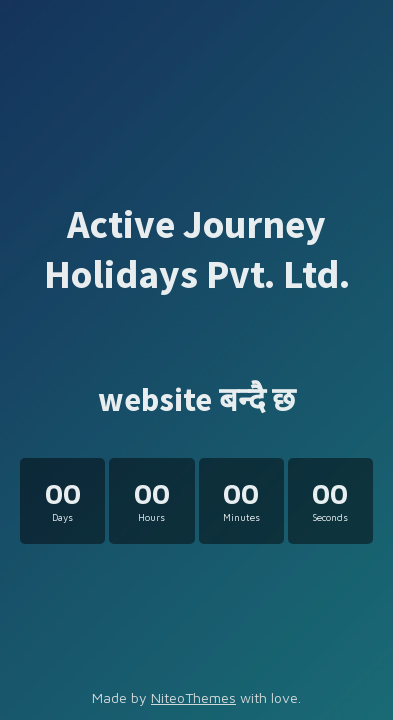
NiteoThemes (193, 697)
